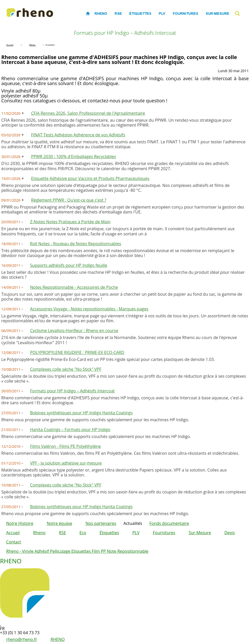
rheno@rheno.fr (22, 639)
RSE (63, 533)
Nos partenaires (101, 523)
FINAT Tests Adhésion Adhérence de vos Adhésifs (78, 135)
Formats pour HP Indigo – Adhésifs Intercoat (72, 391)
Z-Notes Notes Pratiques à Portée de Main (70, 222)
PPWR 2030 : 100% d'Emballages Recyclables (74, 156)
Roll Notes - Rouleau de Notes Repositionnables (76, 244)
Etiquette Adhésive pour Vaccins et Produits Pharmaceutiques (90, 178)
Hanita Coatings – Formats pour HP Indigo (70, 430)
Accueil (13, 533)
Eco (83, 533)
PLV (136, 533)
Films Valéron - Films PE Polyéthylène (66, 446)
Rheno (39, 533)
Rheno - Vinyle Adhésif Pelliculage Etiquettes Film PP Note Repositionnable (77, 551)
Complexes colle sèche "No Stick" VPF (66, 369)
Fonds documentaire (169, 523)
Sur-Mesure (200, 533)
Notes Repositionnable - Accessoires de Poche (74, 287)
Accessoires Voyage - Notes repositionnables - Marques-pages (89, 309)
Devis (230, 533)
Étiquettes (109, 533)
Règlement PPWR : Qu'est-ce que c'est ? (69, 200)
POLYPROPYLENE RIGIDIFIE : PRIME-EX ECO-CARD (77, 352)
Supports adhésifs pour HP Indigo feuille (69, 265)
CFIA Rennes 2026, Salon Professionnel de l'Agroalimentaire (88, 113)
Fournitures (164, 533)
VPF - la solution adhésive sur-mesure (66, 463)
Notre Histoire (20, 523)
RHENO (58, 639)
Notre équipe (59, 523)
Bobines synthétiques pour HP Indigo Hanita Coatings (81, 413)
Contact (14, 542)
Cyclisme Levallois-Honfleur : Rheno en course (74, 331)
